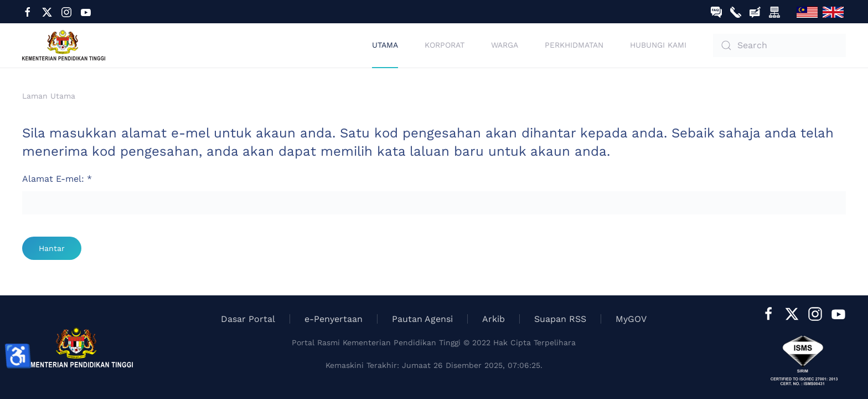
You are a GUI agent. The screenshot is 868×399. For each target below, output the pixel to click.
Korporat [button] (445, 45)
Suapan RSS (560, 319)
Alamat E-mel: (57, 179)
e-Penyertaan (334, 319)
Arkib (494, 319)
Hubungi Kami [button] (658, 45)
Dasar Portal (248, 319)
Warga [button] (505, 45)
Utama (385, 45)
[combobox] (779, 45)
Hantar (52, 248)
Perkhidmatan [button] (574, 45)
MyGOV (631, 319)
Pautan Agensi (422, 319)
